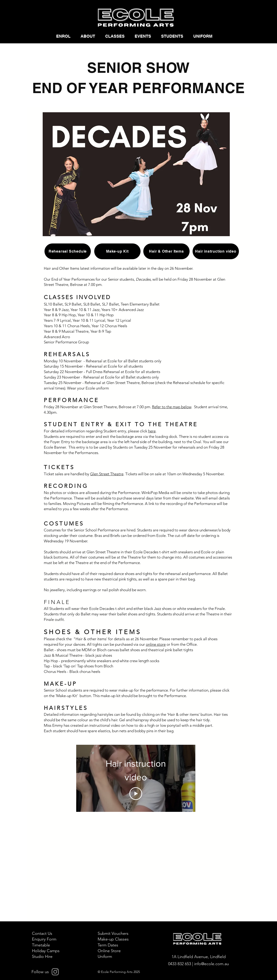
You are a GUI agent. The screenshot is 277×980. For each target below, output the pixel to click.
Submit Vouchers (113, 933)
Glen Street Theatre (107, 474)
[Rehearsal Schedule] (68, 251)
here (152, 431)
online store (156, 644)
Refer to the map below (172, 407)
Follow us (40, 972)
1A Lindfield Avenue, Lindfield (199, 957)
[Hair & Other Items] (166, 251)
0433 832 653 (180, 964)
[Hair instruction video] (216, 251)
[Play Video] (136, 793)
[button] (65, 36)
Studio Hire (42, 956)
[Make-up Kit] (117, 251)
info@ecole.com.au (212, 964)
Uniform (105, 956)
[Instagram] (55, 972)
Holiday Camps (46, 951)
